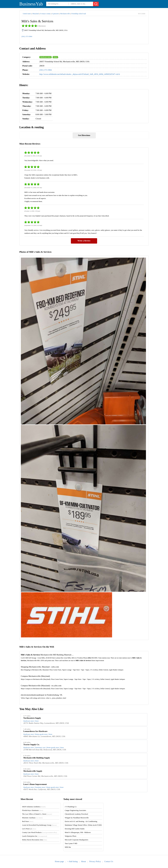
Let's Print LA (29, 829)
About (83, 861)
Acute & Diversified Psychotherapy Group (39, 825)
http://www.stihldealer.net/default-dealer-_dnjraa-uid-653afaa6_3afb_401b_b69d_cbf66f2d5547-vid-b (80, 74)
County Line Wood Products (39, 832)
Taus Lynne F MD (71, 843)
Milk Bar (68, 847)
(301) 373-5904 (27, 36)
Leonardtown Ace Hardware (35, 731)
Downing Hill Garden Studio (75, 829)
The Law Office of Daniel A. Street (37, 814)
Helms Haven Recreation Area (34, 840)
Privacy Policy (95, 861)
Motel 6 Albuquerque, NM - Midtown (78, 832)
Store (55, 57)
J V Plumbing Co (71, 807)
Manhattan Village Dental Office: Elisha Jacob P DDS (83, 825)
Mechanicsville (65, 14)
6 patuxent (55, 14)
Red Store (28, 821)
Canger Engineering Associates (75, 810)
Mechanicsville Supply (33, 771)
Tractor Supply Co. (31, 745)
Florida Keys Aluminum (33, 810)
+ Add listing (72, 861)
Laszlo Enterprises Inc (35, 836)
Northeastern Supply (32, 718)
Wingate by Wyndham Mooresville (77, 818)
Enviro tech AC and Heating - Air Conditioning (81, 821)
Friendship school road (79, 14)
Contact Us (109, 861)
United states (27, 14)
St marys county (45, 14)
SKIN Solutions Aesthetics (34, 807)
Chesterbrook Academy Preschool (76, 814)
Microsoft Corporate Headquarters (76, 840)
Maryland (36, 14)
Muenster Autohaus (32, 818)
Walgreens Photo (70, 836)
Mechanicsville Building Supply (37, 758)
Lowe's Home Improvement (35, 784)
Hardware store (46, 57)
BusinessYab (31, 4)
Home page (59, 861)
